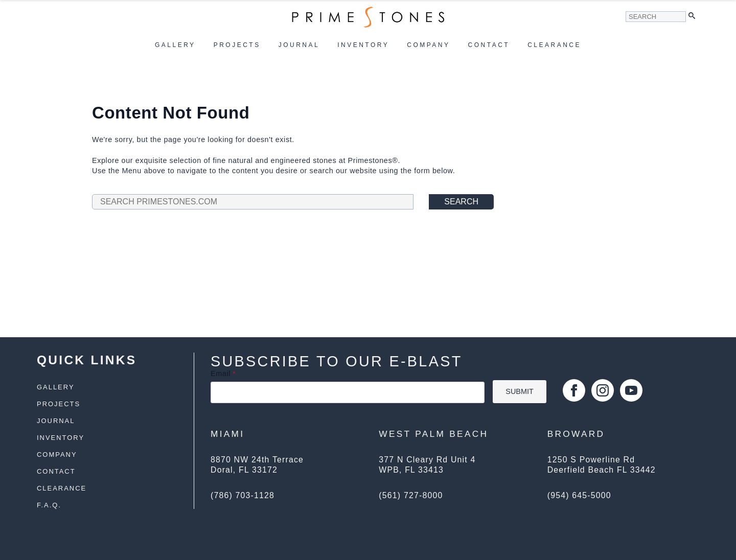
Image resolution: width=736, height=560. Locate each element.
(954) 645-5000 (579, 495)
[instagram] (603, 390)
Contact (489, 45)
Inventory (363, 45)
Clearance (554, 45)
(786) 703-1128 (243, 495)
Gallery (175, 45)
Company (428, 45)
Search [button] (461, 202)
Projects (237, 45)
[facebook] (574, 390)
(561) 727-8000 (411, 495)
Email (223, 374)
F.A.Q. (49, 506)
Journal (299, 45)
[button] (694, 17)
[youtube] (631, 390)
